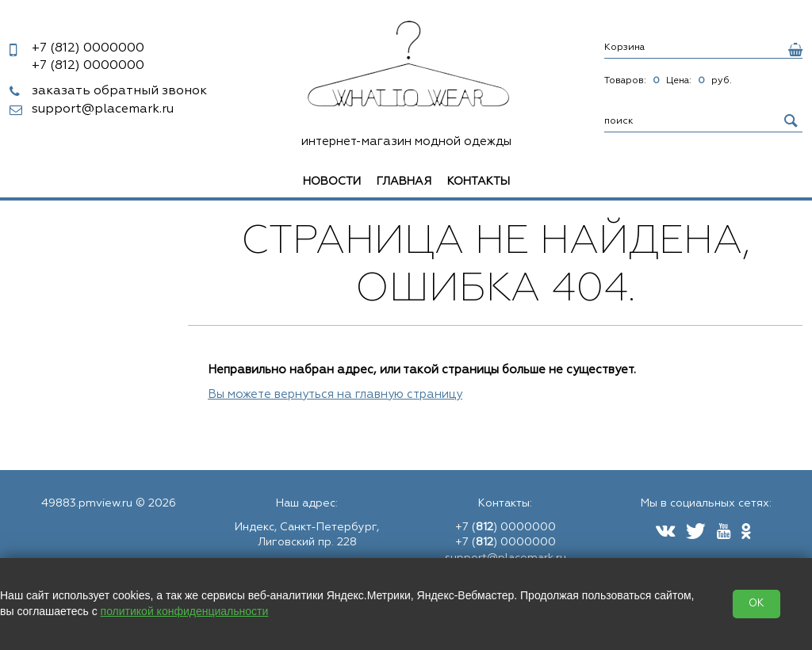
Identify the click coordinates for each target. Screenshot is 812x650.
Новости (332, 182)
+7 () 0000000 (506, 527)
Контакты (479, 182)
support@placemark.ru (103, 109)
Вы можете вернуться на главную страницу (335, 394)
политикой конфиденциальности (185, 611)
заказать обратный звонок (119, 91)
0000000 (88, 48)
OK (756, 604)
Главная (404, 182)
